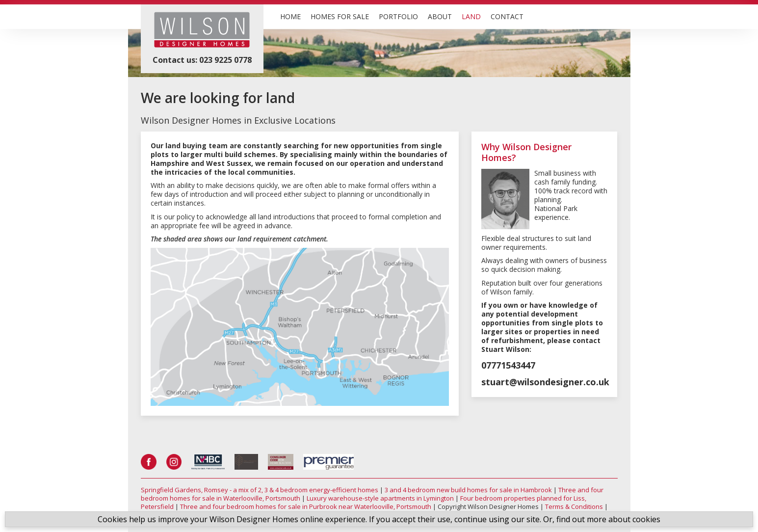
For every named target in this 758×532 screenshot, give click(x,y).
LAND (471, 16)
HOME (290, 16)
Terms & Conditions (574, 506)
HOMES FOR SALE (340, 16)
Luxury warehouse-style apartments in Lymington (380, 498)
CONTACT (507, 16)
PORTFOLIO (398, 16)
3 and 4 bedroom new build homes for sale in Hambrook (468, 490)
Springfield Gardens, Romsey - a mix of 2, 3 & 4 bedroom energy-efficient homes (260, 490)
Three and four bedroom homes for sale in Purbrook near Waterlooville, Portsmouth (306, 506)
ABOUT (440, 16)
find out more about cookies (608, 519)
